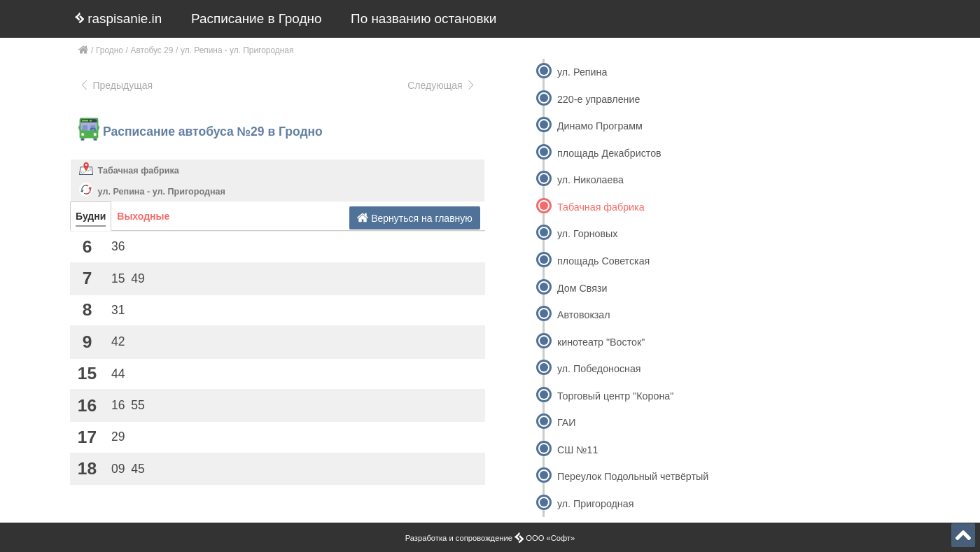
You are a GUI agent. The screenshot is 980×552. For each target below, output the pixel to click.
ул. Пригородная (595, 504)
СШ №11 (578, 450)
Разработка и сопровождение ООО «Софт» (490, 538)
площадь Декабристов (609, 153)
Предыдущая (116, 85)
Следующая (442, 85)
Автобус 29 (152, 50)
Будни (91, 216)
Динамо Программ (600, 126)
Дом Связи (582, 288)
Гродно (110, 50)
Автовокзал (584, 315)
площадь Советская (603, 261)
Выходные (143, 216)
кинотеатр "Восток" (601, 342)
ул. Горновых (587, 234)
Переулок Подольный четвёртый (633, 476)
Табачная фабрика (139, 171)
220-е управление (598, 99)
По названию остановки (423, 19)
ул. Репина (582, 72)
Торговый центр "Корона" (615, 396)
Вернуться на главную (415, 218)
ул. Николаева (590, 180)
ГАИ (567, 423)
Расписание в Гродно (256, 19)
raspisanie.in (118, 19)
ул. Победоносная (599, 369)
